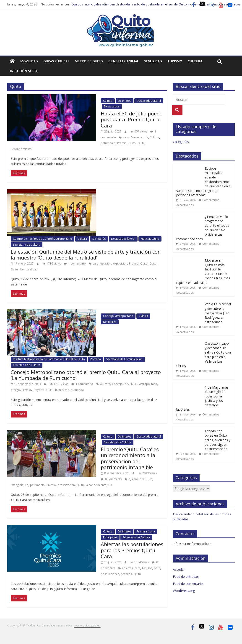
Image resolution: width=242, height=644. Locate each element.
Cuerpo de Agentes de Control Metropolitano (43, 239)
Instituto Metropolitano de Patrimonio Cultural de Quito (49, 359)
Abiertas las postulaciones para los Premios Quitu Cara (132, 550)
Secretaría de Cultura (27, 245)
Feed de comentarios (189, 584)
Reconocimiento (21, 149)
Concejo (117, 384)
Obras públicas (56, 61)
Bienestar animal (124, 61)
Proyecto (39, 390)
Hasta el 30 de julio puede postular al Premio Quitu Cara (132, 119)
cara (126, 137)
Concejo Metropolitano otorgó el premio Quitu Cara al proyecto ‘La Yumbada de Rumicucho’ (86, 375)
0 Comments (111, 479)
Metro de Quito (89, 61)
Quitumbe (17, 269)
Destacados (112, 106)
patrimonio (108, 143)
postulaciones (110, 574)
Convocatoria (139, 137)
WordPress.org (184, 591)
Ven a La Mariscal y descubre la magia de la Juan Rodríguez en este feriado (218, 313)
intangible (17, 485)
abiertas (127, 568)
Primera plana (146, 531)
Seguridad (153, 61)
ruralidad (32, 269)
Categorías (181, 142)
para (157, 568)
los (150, 568)
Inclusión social (25, 71)
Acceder (179, 569)
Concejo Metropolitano (118, 316)
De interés (125, 101)
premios (126, 574)
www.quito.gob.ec (87, 625)
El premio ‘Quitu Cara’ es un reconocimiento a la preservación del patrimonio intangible (130, 458)
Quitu (141, 143)
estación (106, 263)
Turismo (175, 61)
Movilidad (29, 61)
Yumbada (77, 390)
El (131, 384)
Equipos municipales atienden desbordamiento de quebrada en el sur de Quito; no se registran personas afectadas (156, 4)
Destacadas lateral (149, 101)
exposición (120, 263)
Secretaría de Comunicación (124, 359)
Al (101, 384)
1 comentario (75, 263)
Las (144, 568)
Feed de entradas (186, 577)
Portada (96, 359)
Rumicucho (62, 390)
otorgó (15, 390)
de (126, 384)
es (151, 479)
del (142, 479)
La (135, 384)
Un (110, 485)
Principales (110, 537)
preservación (66, 485)
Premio (122, 143)
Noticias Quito (150, 239)
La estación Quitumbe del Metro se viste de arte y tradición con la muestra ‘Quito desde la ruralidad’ (86, 255)
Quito (132, 143)
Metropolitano (148, 384)
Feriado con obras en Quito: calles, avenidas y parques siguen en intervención (218, 440)
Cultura (195, 61)
